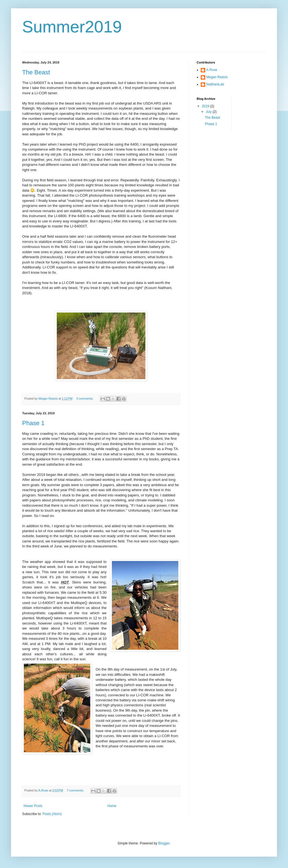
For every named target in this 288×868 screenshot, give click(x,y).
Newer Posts (33, 806)
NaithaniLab (215, 84)
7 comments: (76, 790)
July (209, 112)
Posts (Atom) (52, 814)
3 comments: (85, 399)
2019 (206, 106)
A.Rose (212, 70)
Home (112, 806)
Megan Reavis (217, 77)
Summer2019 (72, 27)
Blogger (164, 843)
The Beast (36, 72)
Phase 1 (33, 423)
